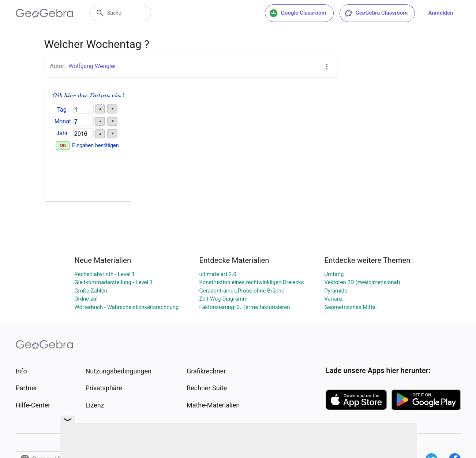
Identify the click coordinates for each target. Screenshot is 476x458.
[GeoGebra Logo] (44, 13)
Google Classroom (298, 13)
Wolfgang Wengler (92, 66)
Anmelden (441, 13)
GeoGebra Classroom (376, 13)
